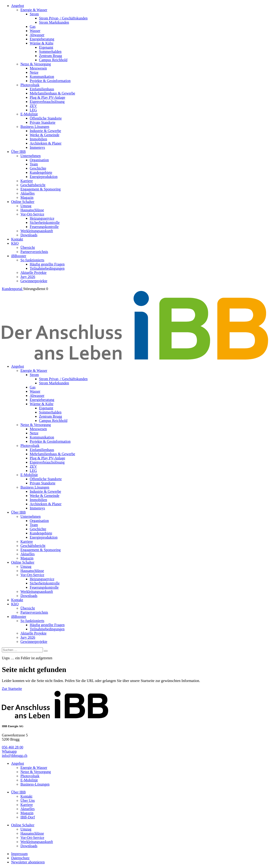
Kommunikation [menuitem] (42, 77)
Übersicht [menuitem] (28, 248)
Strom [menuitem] (34, 14)
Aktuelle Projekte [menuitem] (33, 273)
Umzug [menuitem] (26, 206)
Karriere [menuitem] (27, 181)
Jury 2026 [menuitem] (28, 277)
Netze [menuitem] (34, 72)
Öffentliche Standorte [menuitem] (46, 118)
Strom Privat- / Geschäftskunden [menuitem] (63, 18)
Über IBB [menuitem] (18, 152)
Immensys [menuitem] (37, 147)
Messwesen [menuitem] (38, 68)
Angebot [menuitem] (18, 6)
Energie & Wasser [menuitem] (34, 10)
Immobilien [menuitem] (38, 139)
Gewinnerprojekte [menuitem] (34, 281)
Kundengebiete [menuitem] (41, 172)
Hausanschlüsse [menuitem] (32, 210)
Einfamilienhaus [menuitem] (42, 89)
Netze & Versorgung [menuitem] (36, 64)
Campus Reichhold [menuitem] (53, 60)
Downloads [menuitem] (29, 235)
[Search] (46, 651)
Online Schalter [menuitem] (23, 202)
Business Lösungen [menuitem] (35, 127)
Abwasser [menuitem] (37, 35)
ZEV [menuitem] (33, 106)
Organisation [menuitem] (39, 160)
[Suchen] (22, 650)
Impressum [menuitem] (19, 854)
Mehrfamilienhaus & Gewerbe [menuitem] (52, 93)
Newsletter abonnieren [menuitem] (28, 862)
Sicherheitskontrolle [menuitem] (45, 223)
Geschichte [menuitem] (38, 168)
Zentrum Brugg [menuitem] (50, 56)
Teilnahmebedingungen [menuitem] (47, 268)
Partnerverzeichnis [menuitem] (34, 252)
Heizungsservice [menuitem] (42, 218)
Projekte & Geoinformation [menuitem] (50, 81)
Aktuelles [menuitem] (28, 193)
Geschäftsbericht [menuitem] (33, 185)
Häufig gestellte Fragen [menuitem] (47, 264)
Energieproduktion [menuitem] (44, 177)
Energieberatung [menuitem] (42, 39)
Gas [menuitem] (33, 27)
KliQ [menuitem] (15, 243)
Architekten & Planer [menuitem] (46, 143)
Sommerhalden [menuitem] (50, 52)
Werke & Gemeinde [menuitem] (45, 135)
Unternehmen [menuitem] (31, 156)
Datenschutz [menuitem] (20, 858)
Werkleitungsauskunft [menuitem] (37, 231)
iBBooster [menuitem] (19, 256)
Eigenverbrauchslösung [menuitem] (47, 102)
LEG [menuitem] (33, 110)
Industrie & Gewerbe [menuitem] (45, 131)
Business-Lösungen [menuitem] (35, 784)
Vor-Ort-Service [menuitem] (32, 214)
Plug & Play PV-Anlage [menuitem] (47, 97)
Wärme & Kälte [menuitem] (42, 43)
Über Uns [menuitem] (28, 800)
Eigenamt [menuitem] (46, 47)
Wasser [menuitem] (35, 31)
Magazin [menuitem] (27, 197)
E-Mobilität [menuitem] (29, 114)
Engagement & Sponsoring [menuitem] (41, 189)
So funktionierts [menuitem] (32, 260)
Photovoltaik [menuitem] (30, 85)
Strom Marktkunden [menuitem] (54, 22)
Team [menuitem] (34, 164)
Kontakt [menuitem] (17, 239)
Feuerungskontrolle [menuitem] (44, 227)
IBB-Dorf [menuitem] (28, 817)
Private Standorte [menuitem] (43, 122)
